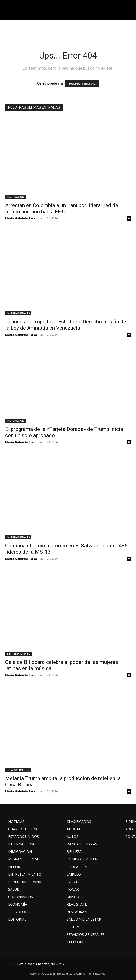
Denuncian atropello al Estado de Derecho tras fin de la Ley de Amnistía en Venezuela (66, 325)
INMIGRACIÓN (15, 197)
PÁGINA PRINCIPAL (82, 84)
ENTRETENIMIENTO (18, 654)
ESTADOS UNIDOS (18, 770)
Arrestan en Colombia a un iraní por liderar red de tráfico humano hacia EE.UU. (62, 209)
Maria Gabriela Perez (21, 218)
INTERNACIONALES (18, 313)
